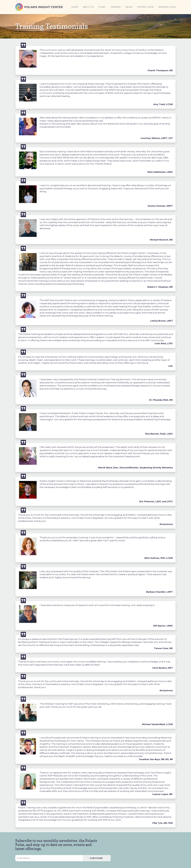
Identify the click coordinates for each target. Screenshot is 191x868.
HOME (75, 7)
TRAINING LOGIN (167, 7)
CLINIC (102, 7)
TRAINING (116, 7)
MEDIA (129, 7)
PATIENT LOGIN (145, 7)
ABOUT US (88, 7)
